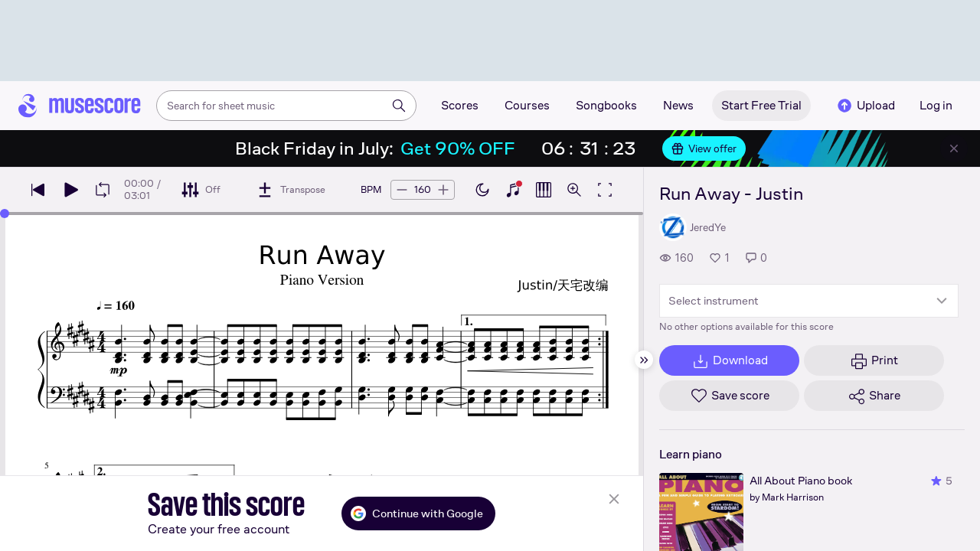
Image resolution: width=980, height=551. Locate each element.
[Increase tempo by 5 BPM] (443, 190)
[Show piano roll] (544, 190)
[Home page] (80, 106)
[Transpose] (291, 190)
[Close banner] (954, 148)
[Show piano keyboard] (513, 190)
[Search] (399, 106)
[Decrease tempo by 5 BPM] (402, 190)
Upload (865, 106)
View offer (704, 148)
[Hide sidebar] (644, 360)
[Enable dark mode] (482, 190)
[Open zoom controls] (574, 190)
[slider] (5, 214)
